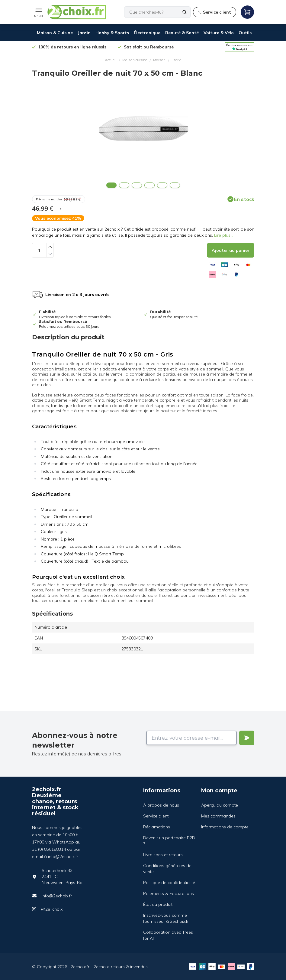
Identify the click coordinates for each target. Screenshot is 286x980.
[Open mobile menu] (39, 12)
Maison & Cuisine (55, 33)
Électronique (147, 33)
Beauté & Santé (182, 33)
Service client (156, 816)
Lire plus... (224, 235)
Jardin (84, 33)
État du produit (158, 904)
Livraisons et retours (163, 855)
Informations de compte (225, 827)
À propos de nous (161, 805)
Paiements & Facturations (169, 893)
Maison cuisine (135, 60)
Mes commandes (218, 816)
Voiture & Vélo (219, 33)
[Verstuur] (247, 738)
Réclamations (157, 827)
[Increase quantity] (50, 247)
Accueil (111, 60)
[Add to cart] (231, 250)
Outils (245, 33)
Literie (176, 60)
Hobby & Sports (112, 33)
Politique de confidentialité (169, 883)
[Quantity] (39, 250)
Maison (159, 60)
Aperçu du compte (220, 805)
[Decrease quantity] (50, 254)
